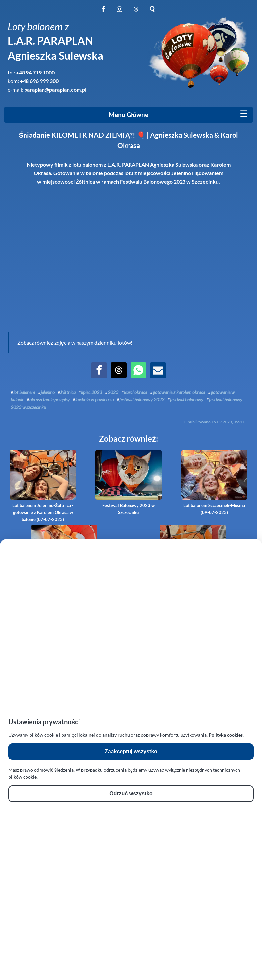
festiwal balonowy (187, 399)
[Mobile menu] (244, 114)
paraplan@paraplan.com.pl (55, 90)
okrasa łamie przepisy (50, 399)
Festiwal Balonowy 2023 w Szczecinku (129, 482)
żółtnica (68, 392)
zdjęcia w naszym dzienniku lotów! (93, 343)
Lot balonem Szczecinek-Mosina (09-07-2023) (214, 482)
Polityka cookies (226, 735)
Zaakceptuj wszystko (131, 751)
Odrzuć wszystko (131, 793)
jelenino (48, 392)
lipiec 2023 (92, 392)
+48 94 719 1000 (35, 72)
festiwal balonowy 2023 (142, 399)
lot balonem (24, 392)
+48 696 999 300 (39, 81)
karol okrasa (135, 392)
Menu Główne (129, 115)
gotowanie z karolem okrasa (179, 392)
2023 (113, 392)
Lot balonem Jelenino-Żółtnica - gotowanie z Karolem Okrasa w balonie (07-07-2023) (43, 486)
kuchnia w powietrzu (94, 399)
